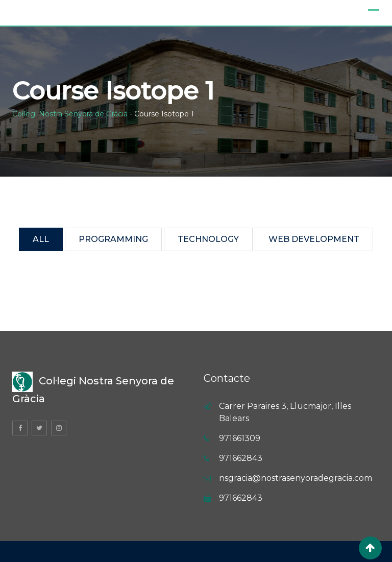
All (41, 239)
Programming (113, 239)
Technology (208, 239)
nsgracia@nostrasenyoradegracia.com (296, 478)
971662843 (241, 458)
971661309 (240, 438)
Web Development (314, 239)
